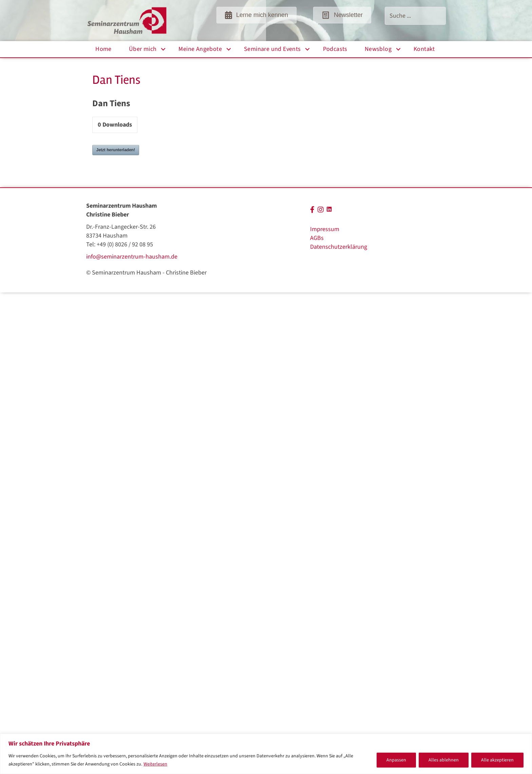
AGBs (317, 238)
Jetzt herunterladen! (116, 150)
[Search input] (415, 16)
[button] (163, 49)
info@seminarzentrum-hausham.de (132, 257)
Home (103, 49)
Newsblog (378, 49)
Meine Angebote (200, 49)
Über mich (143, 49)
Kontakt (424, 49)
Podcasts (335, 49)
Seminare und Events (272, 49)
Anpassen (396, 760)
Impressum (325, 229)
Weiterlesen (155, 764)
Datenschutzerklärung (339, 247)
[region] (266, 754)
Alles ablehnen (444, 760)
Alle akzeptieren (497, 760)
